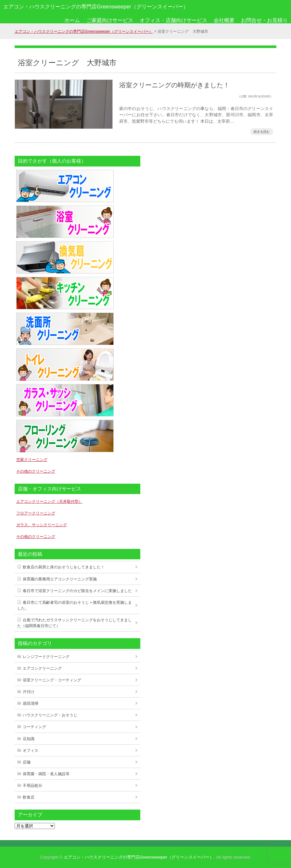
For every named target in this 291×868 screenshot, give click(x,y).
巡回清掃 (31, 703)
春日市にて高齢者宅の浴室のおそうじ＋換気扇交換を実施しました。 (75, 605)
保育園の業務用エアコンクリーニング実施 (60, 579)
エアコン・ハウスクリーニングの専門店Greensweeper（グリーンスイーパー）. (139, 857)
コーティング (34, 727)
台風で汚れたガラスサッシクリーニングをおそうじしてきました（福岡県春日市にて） (75, 623)
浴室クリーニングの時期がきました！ (174, 85)
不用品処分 (32, 786)
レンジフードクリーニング (46, 657)
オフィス (31, 750)
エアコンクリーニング (42, 668)
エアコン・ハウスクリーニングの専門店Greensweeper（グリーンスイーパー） (96, 6)
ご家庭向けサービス (110, 20)
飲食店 (29, 797)
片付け (29, 692)
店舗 (27, 762)
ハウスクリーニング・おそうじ (50, 715)
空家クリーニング (32, 460)
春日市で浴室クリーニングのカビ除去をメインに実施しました (77, 591)
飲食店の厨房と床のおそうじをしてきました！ (64, 567)
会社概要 (224, 20)
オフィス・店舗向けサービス (173, 20)
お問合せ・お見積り (264, 20)
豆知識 (29, 739)
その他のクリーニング (36, 471)
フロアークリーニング (36, 513)
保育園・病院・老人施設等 (46, 774)
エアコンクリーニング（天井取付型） (49, 502)
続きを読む (262, 132)
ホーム (72, 20)
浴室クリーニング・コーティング (52, 680)
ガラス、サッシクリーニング (42, 525)
